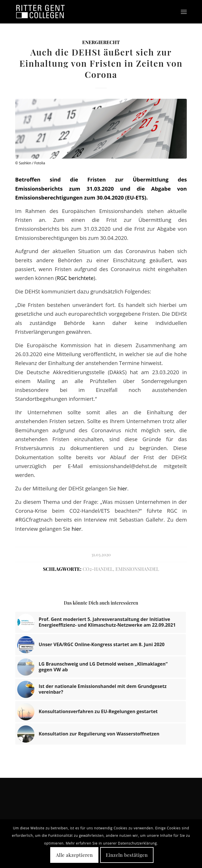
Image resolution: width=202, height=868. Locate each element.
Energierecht (101, 42)
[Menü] (184, 12)
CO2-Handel (98, 569)
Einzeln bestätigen (127, 855)
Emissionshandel (137, 569)
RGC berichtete (75, 278)
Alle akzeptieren (74, 855)
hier (123, 488)
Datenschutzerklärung (137, 843)
